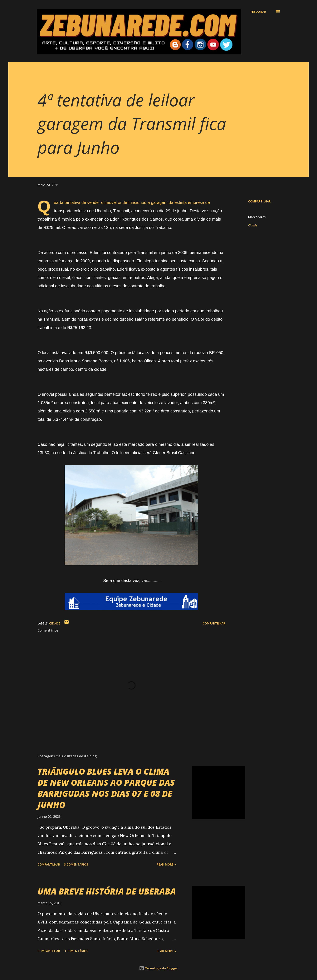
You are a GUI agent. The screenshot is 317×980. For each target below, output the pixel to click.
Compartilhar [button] (259, 201)
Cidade (253, 225)
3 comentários (76, 864)
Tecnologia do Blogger (158, 968)
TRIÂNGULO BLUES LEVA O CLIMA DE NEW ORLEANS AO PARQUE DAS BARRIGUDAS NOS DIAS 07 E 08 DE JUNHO (106, 788)
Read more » (166, 864)
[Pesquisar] (258, 12)
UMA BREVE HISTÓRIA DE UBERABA (107, 891)
